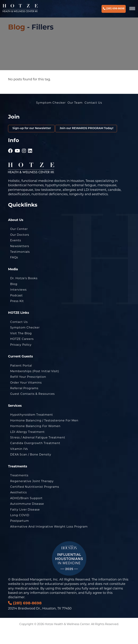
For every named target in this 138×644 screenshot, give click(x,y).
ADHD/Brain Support (26, 512)
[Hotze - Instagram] (24, 163)
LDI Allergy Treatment (27, 445)
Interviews (18, 303)
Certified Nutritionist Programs (35, 500)
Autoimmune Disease (27, 517)
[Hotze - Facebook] (10, 163)
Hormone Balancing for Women (35, 440)
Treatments (19, 489)
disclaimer (16, 611)
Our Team (75, 103)
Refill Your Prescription (28, 390)
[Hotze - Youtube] (17, 163)
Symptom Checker (51, 103)
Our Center (19, 242)
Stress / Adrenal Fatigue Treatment (38, 451)
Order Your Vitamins (26, 396)
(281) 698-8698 (114, 9)
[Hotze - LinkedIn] (30, 163)
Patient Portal (21, 379)
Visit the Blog (21, 347)
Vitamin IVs (19, 462)
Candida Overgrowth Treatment (35, 457)
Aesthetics (18, 506)
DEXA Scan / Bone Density (31, 468)
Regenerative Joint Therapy (32, 494)
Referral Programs (24, 402)
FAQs (14, 271)
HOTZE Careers (22, 352)
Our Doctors (20, 248)
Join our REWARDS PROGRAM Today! (43, 142)
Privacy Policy (21, 358)
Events (16, 254)
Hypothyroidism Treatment (32, 428)
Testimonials (20, 265)
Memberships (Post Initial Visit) (35, 385)
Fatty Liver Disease (25, 523)
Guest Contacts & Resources (32, 407)
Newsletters (20, 259)
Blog (17, 27)
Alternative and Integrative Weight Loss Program (49, 540)
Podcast (16, 309)
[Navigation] (132, 9)
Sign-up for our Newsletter (35, 129)
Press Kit (17, 315)
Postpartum (20, 534)
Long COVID (20, 529)
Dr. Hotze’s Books (24, 292)
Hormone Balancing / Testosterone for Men (44, 434)
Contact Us (93, 103)
